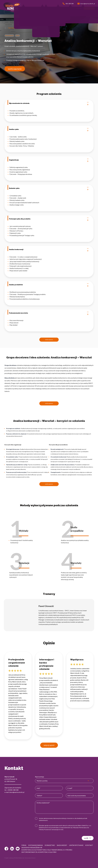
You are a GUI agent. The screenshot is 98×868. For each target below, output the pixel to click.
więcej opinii (49, 745)
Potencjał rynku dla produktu (49, 219)
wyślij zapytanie (15, 69)
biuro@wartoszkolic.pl (17, 792)
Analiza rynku (49, 129)
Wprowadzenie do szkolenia (49, 103)
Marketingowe (12, 28)
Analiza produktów (49, 285)
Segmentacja (49, 160)
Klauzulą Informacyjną (80, 827)
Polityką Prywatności (45, 829)
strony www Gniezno (30, 858)
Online (18, 35)
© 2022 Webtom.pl (19, 858)
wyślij (88, 838)
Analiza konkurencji (49, 250)
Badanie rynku (49, 188)
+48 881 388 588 (13, 790)
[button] (17, 8)
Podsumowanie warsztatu (49, 313)
